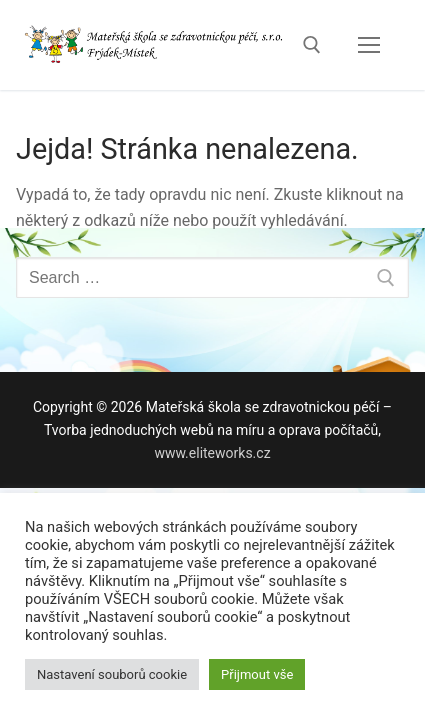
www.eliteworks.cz (212, 453)
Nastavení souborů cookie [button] (112, 674)
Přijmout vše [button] (257, 674)
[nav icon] (369, 45)
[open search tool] (312, 45)
